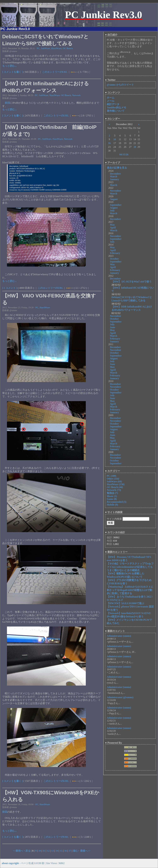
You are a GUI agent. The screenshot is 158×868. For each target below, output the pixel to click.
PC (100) (111, 476)
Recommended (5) (117, 502)
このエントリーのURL (55, 72)
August (114, 199)
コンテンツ (113, 93)
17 (70, 851)
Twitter (110, 80)
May (112, 225)
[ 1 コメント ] (10, 288)
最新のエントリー (116, 552)
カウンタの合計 (115, 532)
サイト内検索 (114, 512)
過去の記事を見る (117, 168)
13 (53, 851)
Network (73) (114, 490)
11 (44, 851)
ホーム (111, 98)
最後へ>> (85, 851)
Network (76, 95)
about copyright (10, 863)
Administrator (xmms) (119, 636)
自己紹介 (111, 35)
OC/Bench (68, 48)
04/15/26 (124, 154)
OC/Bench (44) (115, 487)
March (114, 177)
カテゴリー (113, 471)
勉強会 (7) (112, 493)
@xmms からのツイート (120, 85)
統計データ (113, 104)
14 (57, 851)
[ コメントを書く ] (13, 72)
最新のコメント (115, 631)
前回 (7, 103)
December (115, 174)
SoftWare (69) (114, 481)
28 (135, 147)
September (116, 205)
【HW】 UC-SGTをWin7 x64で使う (132, 282)
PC (38, 48)
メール (111, 101)
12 (48, 851)
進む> (76, 851)
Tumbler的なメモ (116, 108)
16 (65, 851)
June (113, 327)
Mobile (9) (112, 505)
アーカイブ (113, 163)
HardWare (56, 48)
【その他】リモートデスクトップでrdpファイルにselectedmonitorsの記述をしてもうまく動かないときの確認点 (130, 567)
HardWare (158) (116, 484)
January (114, 179)
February (115, 253)
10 (40, 851)
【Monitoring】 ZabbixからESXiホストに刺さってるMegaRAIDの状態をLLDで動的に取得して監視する (130, 590)
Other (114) (113, 479)
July (112, 211)
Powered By (113, 743)
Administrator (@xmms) (120, 697)
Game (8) (112, 499)
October (114, 259)
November (116, 191)
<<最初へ (18, 851)
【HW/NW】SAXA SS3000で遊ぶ (125, 603)
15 (61, 851)
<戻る (27, 851)
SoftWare (45, 48)
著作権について (116, 111)
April (113, 228)
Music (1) (112, 496)
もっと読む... (9, 66)
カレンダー (113, 119)
